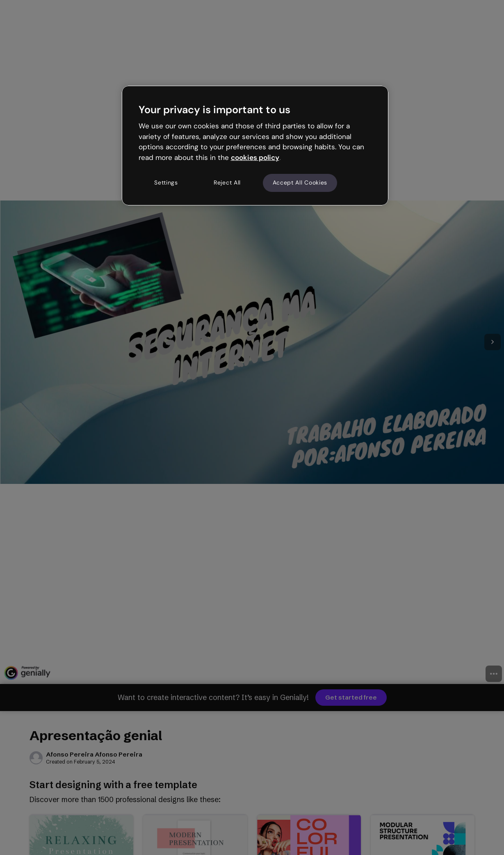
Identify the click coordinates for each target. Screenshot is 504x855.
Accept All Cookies (300, 182)
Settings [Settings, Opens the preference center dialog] (166, 182)
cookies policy (255, 157)
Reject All (227, 182)
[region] (255, 146)
